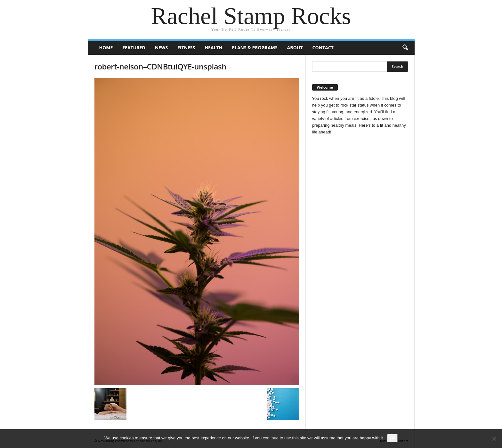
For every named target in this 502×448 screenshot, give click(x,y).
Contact (323, 48)
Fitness (186, 48)
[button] (405, 48)
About (295, 48)
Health (213, 48)
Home (106, 48)
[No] (494, 439)
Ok (392, 438)
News (161, 48)
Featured (134, 48)
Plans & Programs (255, 48)
